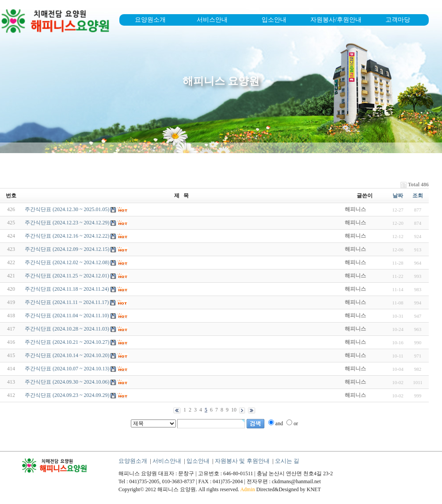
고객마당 (398, 20)
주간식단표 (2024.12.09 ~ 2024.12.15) (67, 249)
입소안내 (274, 20)
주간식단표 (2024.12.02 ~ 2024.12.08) (67, 262)
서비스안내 (212, 20)
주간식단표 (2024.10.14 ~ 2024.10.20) (67, 355)
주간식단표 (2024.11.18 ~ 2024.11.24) (67, 289)
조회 (418, 196)
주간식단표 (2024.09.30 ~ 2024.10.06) (67, 382)
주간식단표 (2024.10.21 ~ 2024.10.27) (67, 342)
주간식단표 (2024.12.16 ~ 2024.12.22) (67, 236)
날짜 (398, 196)
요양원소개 (150, 20)
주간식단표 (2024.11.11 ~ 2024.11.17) (67, 302)
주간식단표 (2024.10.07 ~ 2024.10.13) (67, 369)
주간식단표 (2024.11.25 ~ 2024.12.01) (67, 276)
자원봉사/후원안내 (336, 20)
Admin (247, 489)
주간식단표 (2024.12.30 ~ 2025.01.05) (67, 209)
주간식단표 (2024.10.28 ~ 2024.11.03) (67, 329)
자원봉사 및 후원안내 (242, 461)
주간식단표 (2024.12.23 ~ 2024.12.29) (67, 223)
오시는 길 (287, 461)
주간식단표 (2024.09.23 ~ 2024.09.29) (67, 395)
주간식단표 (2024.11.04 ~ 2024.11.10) (67, 315)
